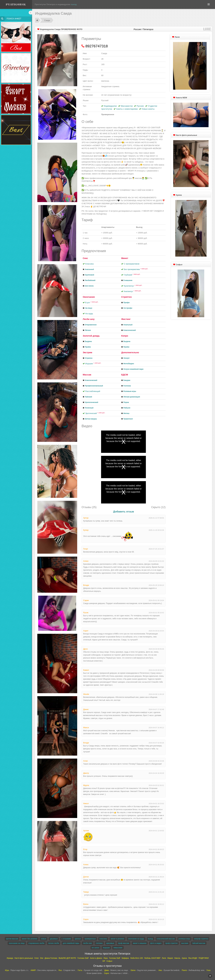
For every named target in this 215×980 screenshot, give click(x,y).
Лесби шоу (89, 319)
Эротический (95, 413)
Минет (125, 258)
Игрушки (93, 364)
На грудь (89, 314)
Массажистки (127, 106)
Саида (47, 20)
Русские (140, 106)
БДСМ (125, 375)
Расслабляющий (93, 391)
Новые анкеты (148, 109)
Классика (89, 264)
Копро (125, 336)
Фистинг (126, 319)
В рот (92, 303)
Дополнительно (130, 352)
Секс (85, 258)
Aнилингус (133, 291)
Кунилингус (133, 286)
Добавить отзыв (124, 512)
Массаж (87, 375)
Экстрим (87, 352)
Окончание (89, 297)
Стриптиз (126, 297)
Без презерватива (136, 269)
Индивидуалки (110, 106)
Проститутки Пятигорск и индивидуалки (52, 4)
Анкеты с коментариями (127, 109)
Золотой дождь (91, 336)
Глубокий (132, 275)
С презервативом (132, 264)
